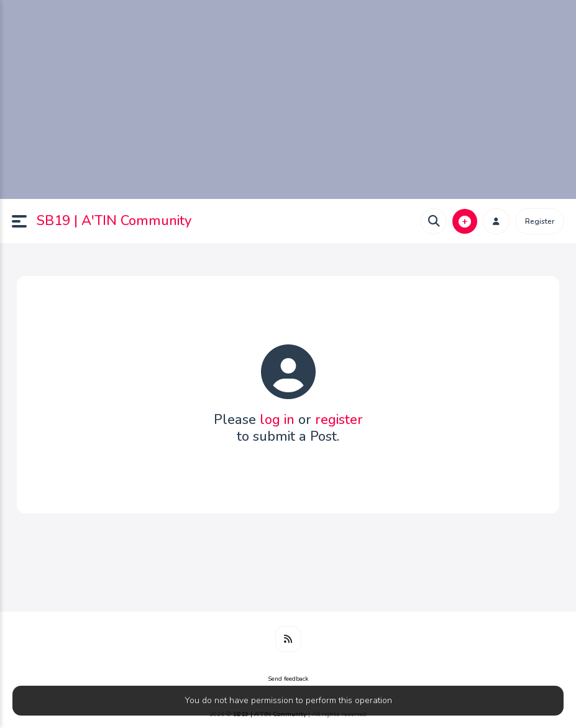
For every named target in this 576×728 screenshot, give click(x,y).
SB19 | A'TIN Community (114, 221)
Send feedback (288, 679)
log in (277, 420)
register (339, 420)
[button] (24, 221)
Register (540, 221)
